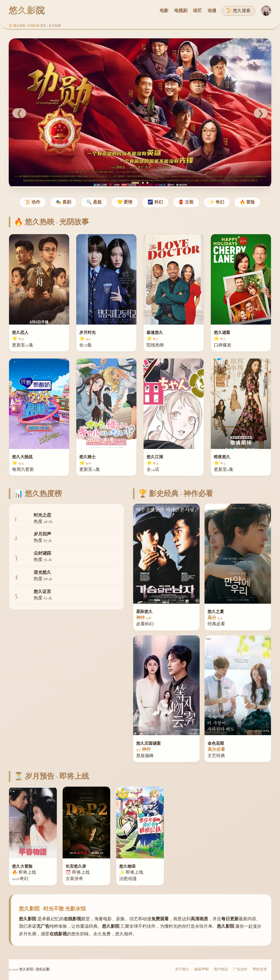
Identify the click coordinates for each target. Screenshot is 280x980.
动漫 (212, 11)
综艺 (197, 11)
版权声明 (202, 969)
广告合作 (240, 969)
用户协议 (221, 969)
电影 (164, 11)
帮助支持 (260, 969)
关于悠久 (182, 969)
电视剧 (181, 11)
